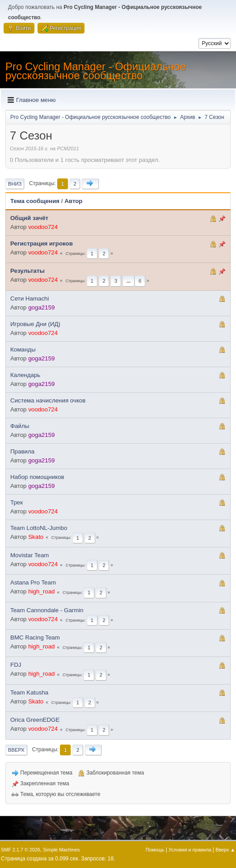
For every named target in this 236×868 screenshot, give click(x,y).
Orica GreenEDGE (35, 720)
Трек (17, 502)
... (129, 281)
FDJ (16, 665)
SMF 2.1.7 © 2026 (21, 850)
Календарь (25, 375)
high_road (41, 591)
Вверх (16, 750)
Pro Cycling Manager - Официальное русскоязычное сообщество (96, 71)
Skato (36, 537)
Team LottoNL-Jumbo (39, 528)
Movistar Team (29, 555)
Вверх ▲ (225, 850)
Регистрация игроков (42, 243)
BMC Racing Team (35, 637)
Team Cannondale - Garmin (47, 610)
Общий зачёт (29, 218)
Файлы (20, 426)
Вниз (15, 184)
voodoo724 (43, 227)
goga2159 (41, 307)
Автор (73, 201)
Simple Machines (61, 850)
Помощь (155, 850)
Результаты (27, 271)
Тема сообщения (35, 201)
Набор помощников (37, 477)
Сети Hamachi (29, 299)
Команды (23, 349)
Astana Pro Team (33, 582)
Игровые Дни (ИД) (35, 324)
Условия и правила (190, 850)
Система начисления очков (48, 400)
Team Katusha (29, 692)
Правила (22, 451)
